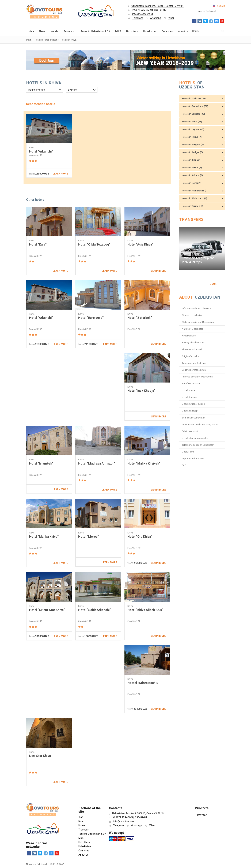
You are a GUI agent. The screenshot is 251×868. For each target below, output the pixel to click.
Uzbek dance (189, 390)
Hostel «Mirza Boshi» (143, 683)
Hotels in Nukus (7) (191, 137)
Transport (69, 31)
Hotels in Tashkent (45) (193, 99)
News (42, 31)
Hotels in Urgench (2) (193, 129)
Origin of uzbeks (190, 356)
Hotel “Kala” (38, 244)
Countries (167, 31)
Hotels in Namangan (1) (194, 191)
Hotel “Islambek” (41, 463)
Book (213, 284)
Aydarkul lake (189, 336)
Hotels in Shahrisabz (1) (194, 198)
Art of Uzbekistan (191, 383)
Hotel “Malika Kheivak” (144, 463)
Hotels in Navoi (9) (191, 183)
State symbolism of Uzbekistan (198, 322)
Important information (193, 459)
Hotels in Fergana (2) (193, 145)
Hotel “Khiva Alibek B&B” (145, 610)
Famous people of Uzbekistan (197, 377)
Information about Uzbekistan (197, 308)
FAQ (184, 465)
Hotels (54, 31)
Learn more (60, 174)
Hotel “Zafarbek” (140, 318)
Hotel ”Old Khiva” (140, 537)
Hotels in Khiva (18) (192, 122)
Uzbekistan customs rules (195, 438)
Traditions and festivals (194, 363)
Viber (171, 18)
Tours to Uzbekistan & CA (95, 31)
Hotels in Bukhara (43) (193, 114)
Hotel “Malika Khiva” (44, 537)
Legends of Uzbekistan (194, 370)
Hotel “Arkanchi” (41, 151)
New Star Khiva (40, 756)
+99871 (142, 10)
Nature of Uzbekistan (193, 329)
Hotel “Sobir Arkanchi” (95, 610)
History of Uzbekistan (193, 342)
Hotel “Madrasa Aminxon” (97, 463)
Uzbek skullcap (190, 411)
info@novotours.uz (143, 14)
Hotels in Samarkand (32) (195, 106)
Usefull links (188, 452)
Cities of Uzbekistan (192, 315)
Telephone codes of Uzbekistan (198, 445)
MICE (118, 31)
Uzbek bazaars (190, 397)
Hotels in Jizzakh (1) (192, 160)
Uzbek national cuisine (193, 404)
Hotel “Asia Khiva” (140, 244)
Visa (31, 31)
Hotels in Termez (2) (192, 206)
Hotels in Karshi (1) (192, 168)
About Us (183, 31)
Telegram (138, 18)
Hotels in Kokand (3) (192, 175)
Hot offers (132, 31)
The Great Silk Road (192, 349)
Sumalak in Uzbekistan (193, 418)
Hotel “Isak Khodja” (141, 391)
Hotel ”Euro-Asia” (91, 318)
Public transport (190, 431)
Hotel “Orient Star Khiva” (47, 610)
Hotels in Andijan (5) (192, 152)
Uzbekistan (150, 31)
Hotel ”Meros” (88, 537)
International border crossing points (200, 424)
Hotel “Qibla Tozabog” (94, 244)
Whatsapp (155, 18)
